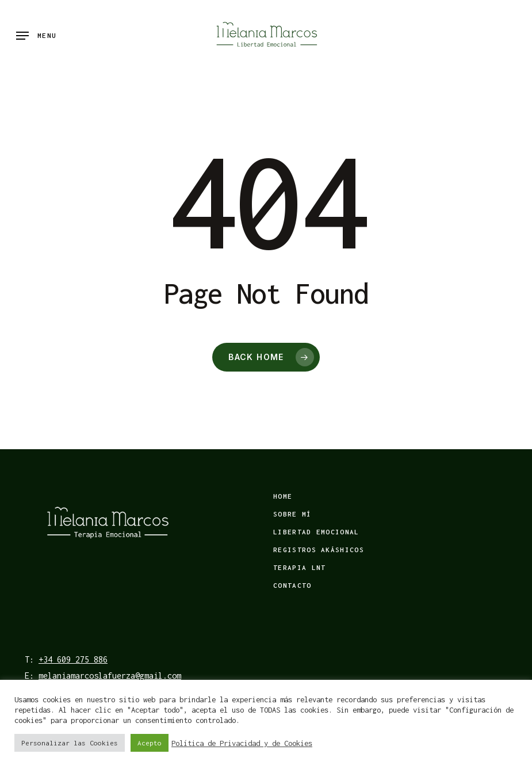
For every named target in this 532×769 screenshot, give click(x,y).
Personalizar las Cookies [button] (70, 743)
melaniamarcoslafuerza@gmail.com (110, 676)
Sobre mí (292, 514)
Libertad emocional (316, 532)
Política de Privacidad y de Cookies (242, 743)
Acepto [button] (150, 743)
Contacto (292, 585)
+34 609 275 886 (73, 659)
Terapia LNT (299, 567)
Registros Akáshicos (319, 550)
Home (283, 496)
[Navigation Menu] (36, 36)
